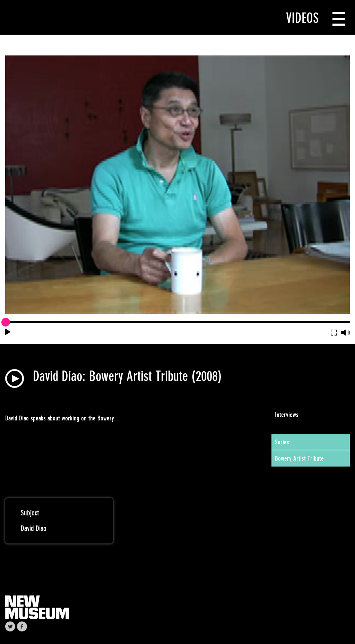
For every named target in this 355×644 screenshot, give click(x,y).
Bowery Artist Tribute (299, 458)
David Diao (34, 528)
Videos (302, 18)
